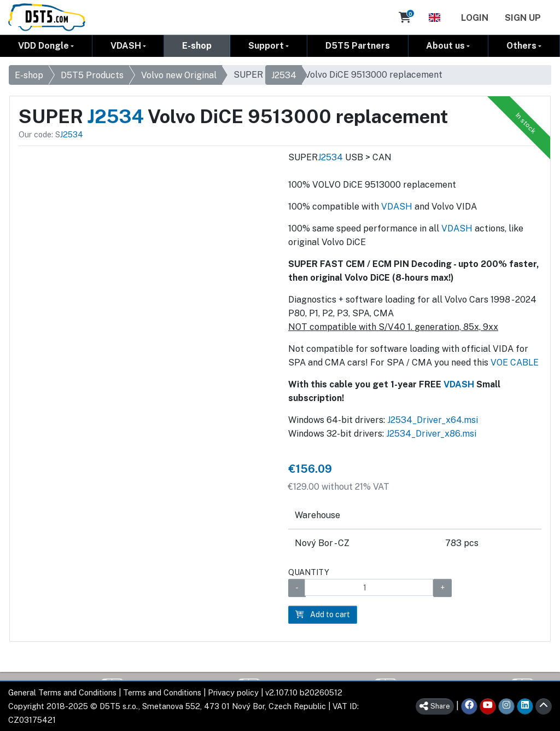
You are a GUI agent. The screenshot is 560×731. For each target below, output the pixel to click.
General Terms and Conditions (62, 692)
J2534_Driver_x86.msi (431, 434)
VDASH (126, 46)
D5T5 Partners (358, 46)
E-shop (197, 46)
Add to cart (323, 614)
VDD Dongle (43, 46)
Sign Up (523, 18)
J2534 (284, 75)
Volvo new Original (179, 75)
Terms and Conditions (162, 692)
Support (266, 46)
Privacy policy (233, 692)
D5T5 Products (92, 75)
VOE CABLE (515, 362)
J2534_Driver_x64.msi (433, 420)
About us (445, 46)
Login (475, 18)
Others (521, 46)
